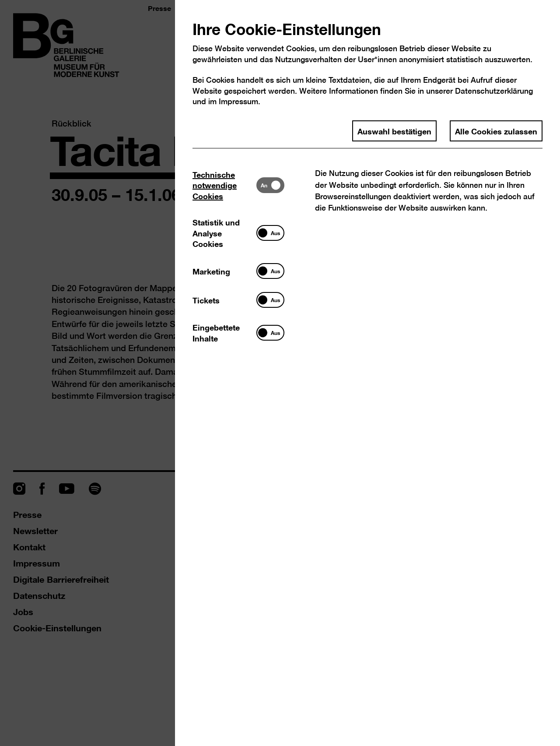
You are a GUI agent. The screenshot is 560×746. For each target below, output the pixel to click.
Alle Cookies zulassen (496, 131)
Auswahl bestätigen (394, 131)
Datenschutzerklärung (494, 91)
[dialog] (280, 373)
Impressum (238, 101)
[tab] (224, 185)
